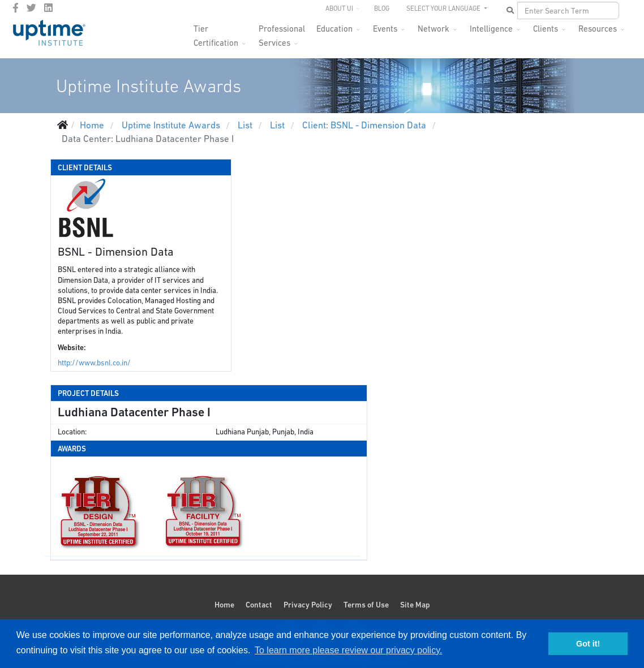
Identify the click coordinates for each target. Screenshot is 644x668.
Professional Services (282, 32)
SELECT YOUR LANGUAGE (444, 8)
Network (433, 29)
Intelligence (491, 29)
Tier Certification (216, 32)
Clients (546, 29)
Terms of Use (366, 605)
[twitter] (31, 8)
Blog (382, 8)
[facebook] (16, 8)
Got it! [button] (588, 644)
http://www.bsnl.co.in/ (94, 363)
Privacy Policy (308, 605)
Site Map (415, 605)
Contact (259, 605)
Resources (598, 29)
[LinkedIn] (48, 8)
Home (224, 605)
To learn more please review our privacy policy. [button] (348, 650)
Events (385, 29)
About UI (339, 8)
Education (334, 29)
